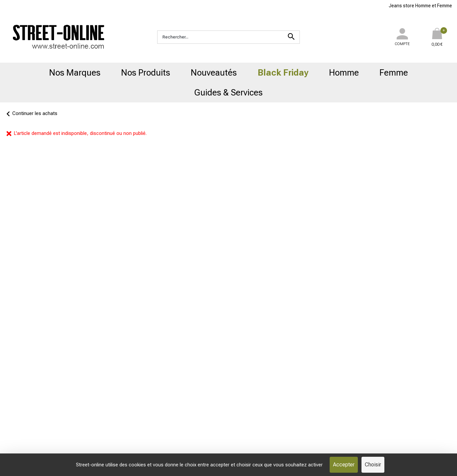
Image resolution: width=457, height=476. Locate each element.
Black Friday (283, 73)
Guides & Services (228, 92)
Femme (394, 73)
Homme (344, 73)
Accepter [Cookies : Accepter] (344, 465)
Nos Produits (146, 73)
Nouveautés (214, 73)
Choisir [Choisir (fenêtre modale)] (373, 465)
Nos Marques (75, 73)
